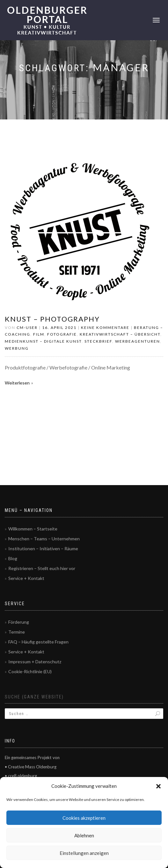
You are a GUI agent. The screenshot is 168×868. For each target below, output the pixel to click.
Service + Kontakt (26, 578)
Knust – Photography (52, 319)
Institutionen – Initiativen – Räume (43, 548)
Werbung (17, 348)
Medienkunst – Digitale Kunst (43, 341)
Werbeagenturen (138, 341)
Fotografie (62, 334)
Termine (17, 632)
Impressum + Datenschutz (35, 662)
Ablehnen (84, 835)
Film (39, 334)
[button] (158, 786)
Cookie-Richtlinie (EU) (30, 671)
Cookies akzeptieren (84, 818)
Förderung (19, 622)
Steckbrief (98, 341)
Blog (13, 558)
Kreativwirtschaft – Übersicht (120, 334)
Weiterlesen (17, 383)
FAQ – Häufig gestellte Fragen (38, 642)
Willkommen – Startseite (33, 529)
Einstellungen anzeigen (84, 853)
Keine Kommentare (105, 327)
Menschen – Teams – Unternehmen (44, 539)
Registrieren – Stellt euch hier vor (42, 568)
